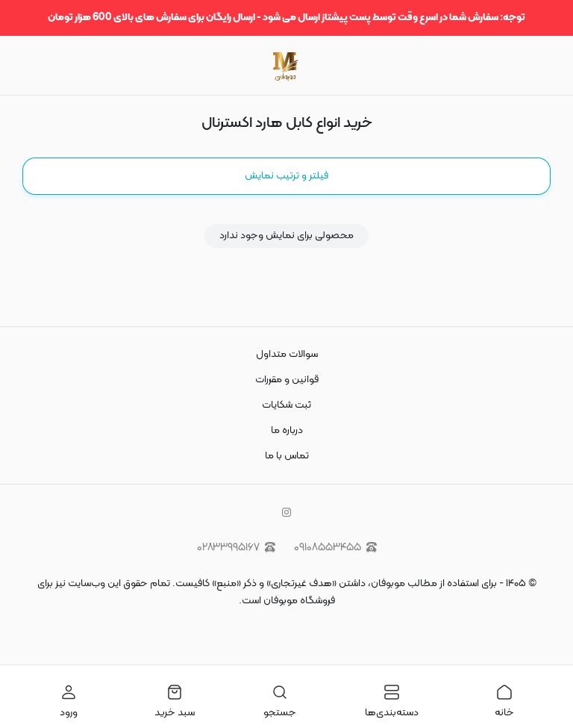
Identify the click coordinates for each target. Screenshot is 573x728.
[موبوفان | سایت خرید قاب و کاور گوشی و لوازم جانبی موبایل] (286, 65)
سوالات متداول (287, 354)
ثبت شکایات (286, 405)
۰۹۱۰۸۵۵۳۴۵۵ (335, 548)
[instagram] (286, 513)
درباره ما (287, 430)
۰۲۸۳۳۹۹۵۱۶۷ (236, 548)
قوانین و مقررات (287, 380)
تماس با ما (287, 456)
